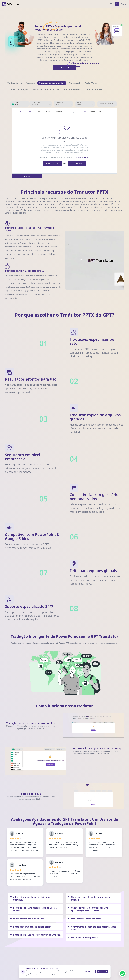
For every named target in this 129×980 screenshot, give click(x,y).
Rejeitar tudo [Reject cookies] (89, 972)
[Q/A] (36, 898)
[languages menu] (117, 4)
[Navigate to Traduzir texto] (15, 83)
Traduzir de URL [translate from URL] (77, 164)
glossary (27, 176)
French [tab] (49, 112)
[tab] (111, 112)
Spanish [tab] (59, 112)
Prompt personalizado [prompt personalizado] (107, 104)
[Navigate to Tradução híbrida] (93, 90)
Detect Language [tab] (27, 112)
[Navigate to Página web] (75, 83)
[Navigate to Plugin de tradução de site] (46, 90)
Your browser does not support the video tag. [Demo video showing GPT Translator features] (95, 260)
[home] (11, 4)
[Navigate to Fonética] (30, 83)
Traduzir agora (67, 67)
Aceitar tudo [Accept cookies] (102, 972)
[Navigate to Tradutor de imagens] (18, 90)
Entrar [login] (124, 4)
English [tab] (40, 112)
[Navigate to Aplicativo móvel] (72, 90)
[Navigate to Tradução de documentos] (52, 83)
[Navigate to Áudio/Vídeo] (91, 83)
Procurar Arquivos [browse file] (52, 164)
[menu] (111, 4)
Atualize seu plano (82, 157)
